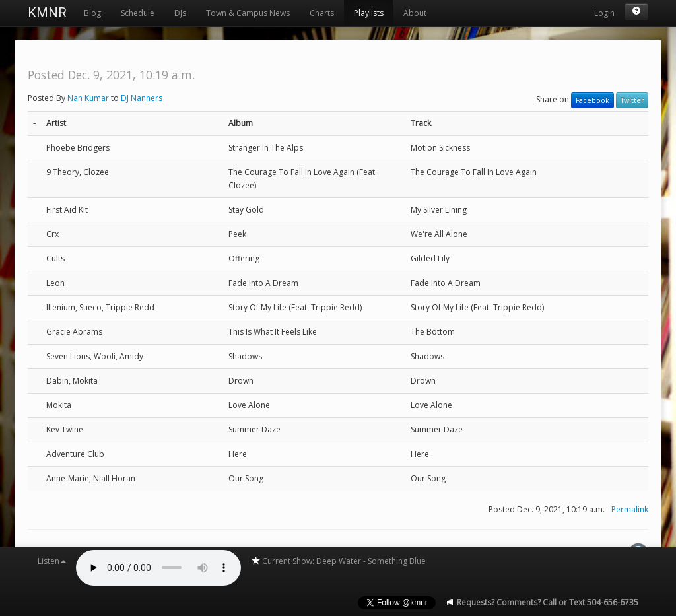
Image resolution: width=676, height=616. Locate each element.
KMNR (47, 13)
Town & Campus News (248, 13)
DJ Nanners (142, 98)
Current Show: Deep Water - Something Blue (338, 561)
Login (604, 13)
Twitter (632, 100)
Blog (92, 13)
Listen (52, 561)
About (415, 13)
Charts (322, 13)
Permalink (630, 509)
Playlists (369, 13)
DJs (180, 13)
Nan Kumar (88, 98)
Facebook (592, 100)
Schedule (138, 13)
